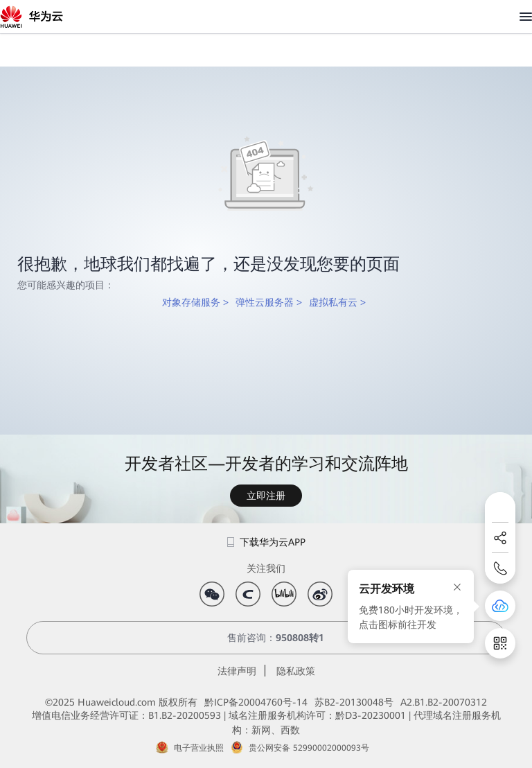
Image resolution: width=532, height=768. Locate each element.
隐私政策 (296, 671)
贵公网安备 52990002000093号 (309, 748)
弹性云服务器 (265, 302)
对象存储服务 (191, 302)
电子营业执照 (199, 748)
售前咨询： (266, 638)
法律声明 (237, 671)
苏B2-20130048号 (354, 702)
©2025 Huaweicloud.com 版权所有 (121, 702)
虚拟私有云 (333, 302)
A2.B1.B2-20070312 (444, 702)
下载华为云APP (266, 542)
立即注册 (266, 496)
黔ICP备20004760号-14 (256, 702)
